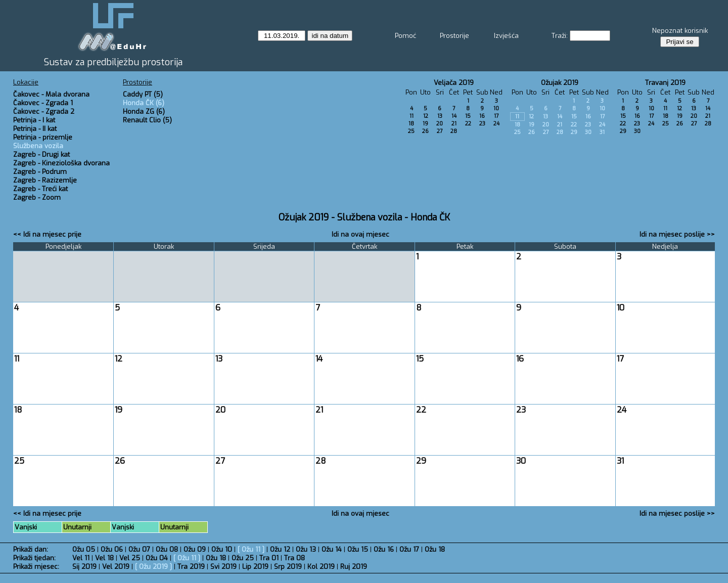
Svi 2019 (223, 567)
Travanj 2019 (665, 83)
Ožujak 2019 (560, 83)
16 (482, 116)
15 (468, 116)
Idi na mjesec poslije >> (677, 234)
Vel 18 (104, 558)
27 (440, 131)
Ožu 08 (167, 549)
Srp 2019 (288, 567)
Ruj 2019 (354, 567)
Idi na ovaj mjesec (360, 234)
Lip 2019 (255, 567)
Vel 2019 (116, 567)
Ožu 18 (435, 549)
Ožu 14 (332, 549)
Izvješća (506, 36)
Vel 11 (81, 558)
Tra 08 (294, 558)
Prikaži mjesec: (36, 567)
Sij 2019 (84, 567)
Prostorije (454, 36)
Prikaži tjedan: (34, 558)
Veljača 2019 (454, 83)
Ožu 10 (222, 549)
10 (496, 108)
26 (425, 131)
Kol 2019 (321, 567)
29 (574, 132)
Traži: (560, 36)
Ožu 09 (195, 549)
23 (482, 124)
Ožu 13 (306, 549)
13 (440, 116)
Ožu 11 (251, 549)
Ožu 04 (157, 558)
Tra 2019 (191, 567)
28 (454, 131)
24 (496, 124)
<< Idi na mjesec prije (47, 234)
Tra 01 (269, 558)
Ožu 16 (384, 549)
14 (454, 116)
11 (412, 116)
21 (454, 124)
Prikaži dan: (31, 549)
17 (496, 116)
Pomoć (405, 36)
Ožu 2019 (153, 567)
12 (426, 116)
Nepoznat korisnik (680, 31)
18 (411, 124)
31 (602, 132)
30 (588, 132)
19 (425, 124)
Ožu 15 (358, 549)
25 (411, 131)
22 (468, 124)
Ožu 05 (84, 549)
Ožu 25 (243, 558)
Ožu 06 (112, 549)
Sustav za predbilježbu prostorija (113, 62)
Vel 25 (130, 558)
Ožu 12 (280, 549)
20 (440, 124)
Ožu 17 (409, 549)
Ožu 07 (139, 549)
